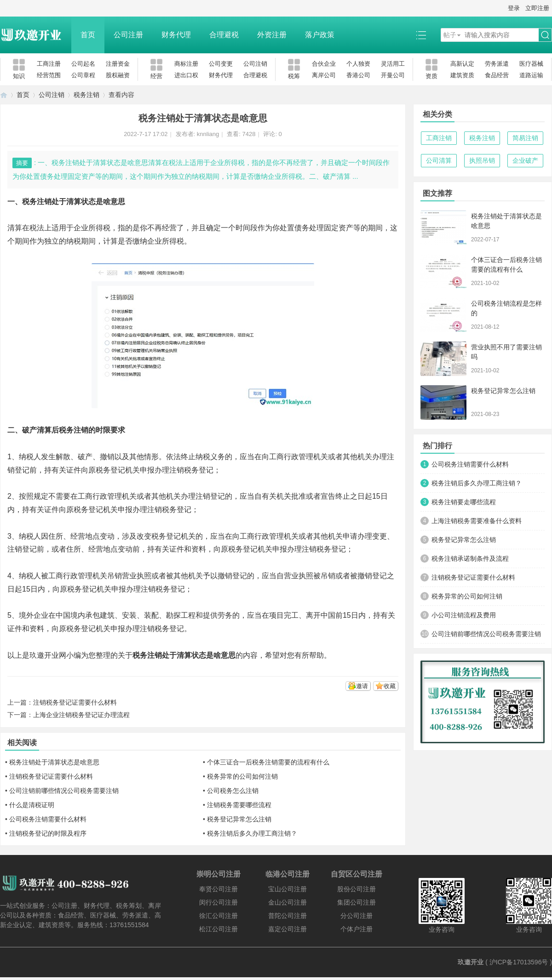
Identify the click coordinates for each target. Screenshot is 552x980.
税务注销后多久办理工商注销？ (252, 833)
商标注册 (186, 64)
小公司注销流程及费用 (464, 615)
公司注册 (128, 35)
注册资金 (118, 64)
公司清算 (439, 160)
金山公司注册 (287, 902)
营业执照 (137, 576)
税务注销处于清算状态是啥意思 (54, 762)
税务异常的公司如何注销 (242, 776)
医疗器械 (531, 64)
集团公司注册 (356, 902)
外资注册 (272, 35)
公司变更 (221, 64)
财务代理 (176, 35)
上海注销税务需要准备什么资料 (477, 521)
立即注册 (537, 8)
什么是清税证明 (32, 805)
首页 (88, 35)
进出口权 (186, 75)
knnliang (208, 134)
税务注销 (86, 95)
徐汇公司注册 (218, 916)
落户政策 (320, 35)
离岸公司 (324, 75)
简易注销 (525, 138)
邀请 (362, 686)
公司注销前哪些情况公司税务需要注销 (64, 791)
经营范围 (49, 75)
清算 (15, 228)
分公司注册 (356, 916)
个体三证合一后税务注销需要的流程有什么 (268, 762)
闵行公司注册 (218, 902)
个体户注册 (356, 929)
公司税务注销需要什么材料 (48, 819)
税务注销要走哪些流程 (464, 502)
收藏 (390, 686)
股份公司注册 (356, 889)
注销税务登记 (169, 510)
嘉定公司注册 (287, 929)
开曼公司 (393, 75)
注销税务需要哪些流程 (239, 805)
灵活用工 (393, 64)
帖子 (450, 35)
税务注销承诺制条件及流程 (470, 558)
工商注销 (439, 138)
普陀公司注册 (287, 916)
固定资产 (339, 228)
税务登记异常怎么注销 (239, 819)
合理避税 (224, 35)
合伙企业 (324, 64)
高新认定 (462, 64)
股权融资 (118, 75)
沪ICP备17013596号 (519, 962)
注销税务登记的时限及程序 (48, 833)
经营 (169, 228)
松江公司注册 (218, 929)
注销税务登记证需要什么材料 (75, 702)
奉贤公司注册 (218, 889)
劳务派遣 (497, 64)
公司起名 (83, 64)
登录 (514, 8)
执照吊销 (482, 160)
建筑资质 (462, 75)
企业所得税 (92, 228)
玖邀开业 (471, 962)
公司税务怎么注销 (233, 791)
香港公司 (358, 75)
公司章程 (83, 75)
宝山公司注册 (287, 889)
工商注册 (49, 64)
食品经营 (497, 75)
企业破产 (525, 160)
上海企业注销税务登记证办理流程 (81, 715)
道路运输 (531, 75)
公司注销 (255, 64)
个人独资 (358, 64)
